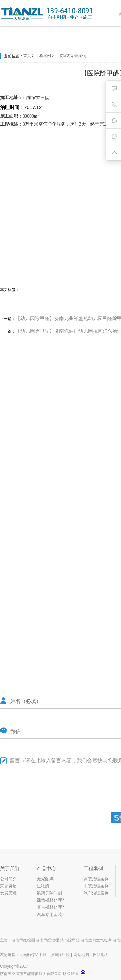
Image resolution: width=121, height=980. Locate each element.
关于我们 (10, 868)
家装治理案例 (96, 879)
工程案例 (43, 56)
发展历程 (8, 893)
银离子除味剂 (49, 893)
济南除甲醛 (60, 955)
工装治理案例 (96, 886)
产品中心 (46, 868)
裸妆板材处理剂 (51, 900)
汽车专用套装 (49, 914)
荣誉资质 (8, 886)
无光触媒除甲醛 (33, 955)
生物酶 (43, 886)
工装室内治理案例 (71, 56)
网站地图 (81, 955)
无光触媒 (45, 879)
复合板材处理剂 (51, 907)
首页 (27, 56)
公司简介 (8, 879)
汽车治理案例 (96, 893)
